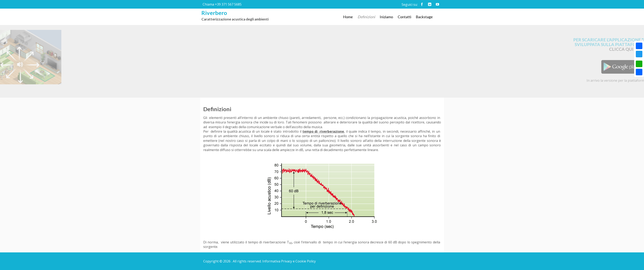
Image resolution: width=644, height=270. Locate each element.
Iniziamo (386, 17)
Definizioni (366, 17)
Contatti (404, 17)
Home (348, 17)
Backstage (424, 17)
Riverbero (214, 13)
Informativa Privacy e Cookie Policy (289, 261)
